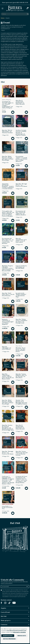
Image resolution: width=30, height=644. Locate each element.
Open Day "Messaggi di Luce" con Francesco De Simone (21, 185)
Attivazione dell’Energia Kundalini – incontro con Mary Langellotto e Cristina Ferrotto (8, 186)
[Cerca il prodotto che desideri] (14, 14)
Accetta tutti (8, 636)
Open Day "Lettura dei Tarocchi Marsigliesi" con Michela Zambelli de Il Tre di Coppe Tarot (8, 428)
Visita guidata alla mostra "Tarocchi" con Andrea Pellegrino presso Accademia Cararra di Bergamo (8, 214)
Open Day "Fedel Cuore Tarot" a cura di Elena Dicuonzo (8, 294)
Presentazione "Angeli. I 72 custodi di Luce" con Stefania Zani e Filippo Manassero (21, 159)
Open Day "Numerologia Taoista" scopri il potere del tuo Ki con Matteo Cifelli (8, 376)
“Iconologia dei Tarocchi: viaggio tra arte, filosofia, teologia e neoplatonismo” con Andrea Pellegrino (8, 105)
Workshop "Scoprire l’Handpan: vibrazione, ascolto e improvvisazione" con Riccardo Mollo (8, 268)
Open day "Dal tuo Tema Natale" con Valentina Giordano (7, 131)
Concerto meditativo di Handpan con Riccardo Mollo (21, 267)
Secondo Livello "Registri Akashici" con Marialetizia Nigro (21, 295)
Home (3, 18)
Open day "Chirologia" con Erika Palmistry (7, 348)
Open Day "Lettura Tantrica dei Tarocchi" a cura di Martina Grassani (22, 453)
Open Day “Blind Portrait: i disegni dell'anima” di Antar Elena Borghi (8, 158)
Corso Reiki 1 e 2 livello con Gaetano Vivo (7, 507)
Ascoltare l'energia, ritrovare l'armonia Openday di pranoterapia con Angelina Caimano (21, 133)
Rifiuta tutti (22, 636)
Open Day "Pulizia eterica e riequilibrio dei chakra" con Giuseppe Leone (21, 321)
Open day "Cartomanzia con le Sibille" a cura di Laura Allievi (21, 240)
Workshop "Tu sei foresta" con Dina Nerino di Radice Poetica (21, 350)
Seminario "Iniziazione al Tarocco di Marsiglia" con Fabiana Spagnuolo (8, 322)
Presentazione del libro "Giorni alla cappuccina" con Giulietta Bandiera (21, 213)
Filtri (3, 82)
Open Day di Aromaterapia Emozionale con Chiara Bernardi (20, 102)
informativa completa (19, 632)
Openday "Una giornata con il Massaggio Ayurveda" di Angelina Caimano (22, 402)
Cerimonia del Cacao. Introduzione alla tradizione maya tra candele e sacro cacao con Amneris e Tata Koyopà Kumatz (22, 479)
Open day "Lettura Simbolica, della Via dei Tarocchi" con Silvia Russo (21, 376)
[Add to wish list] (13, 87)
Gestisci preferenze (9, 639)
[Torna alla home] (15, 8)
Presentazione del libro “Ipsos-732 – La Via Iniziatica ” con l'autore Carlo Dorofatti (8, 241)
